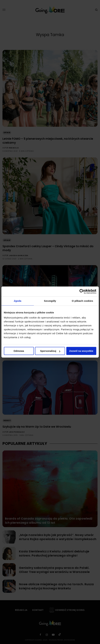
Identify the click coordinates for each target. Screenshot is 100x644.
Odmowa (19, 351)
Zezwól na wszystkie (81, 351)
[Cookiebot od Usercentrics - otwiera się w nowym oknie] (82, 291)
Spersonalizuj (50, 351)
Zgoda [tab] (18, 301)
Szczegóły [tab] (50, 301)
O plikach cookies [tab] (82, 301)
